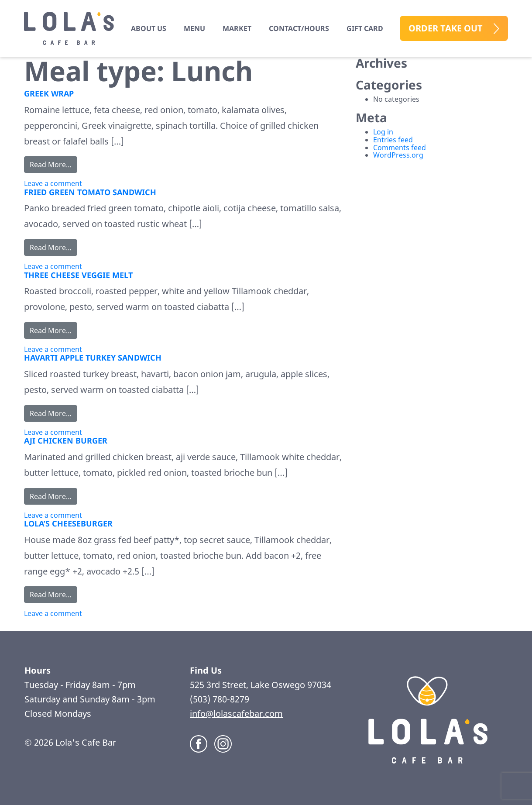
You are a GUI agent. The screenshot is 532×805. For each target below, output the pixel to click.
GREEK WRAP (49, 93)
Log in (383, 132)
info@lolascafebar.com (236, 714)
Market (237, 28)
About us (149, 28)
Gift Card (365, 28)
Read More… (53, 164)
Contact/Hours (299, 28)
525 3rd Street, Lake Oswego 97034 (262, 685)
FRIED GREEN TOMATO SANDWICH (90, 192)
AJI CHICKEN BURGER (66, 440)
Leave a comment (53, 183)
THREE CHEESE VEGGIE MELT (78, 275)
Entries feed (393, 140)
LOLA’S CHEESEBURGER (68, 523)
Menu (194, 28)
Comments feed (400, 148)
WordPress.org (398, 155)
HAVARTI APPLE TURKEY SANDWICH (93, 358)
